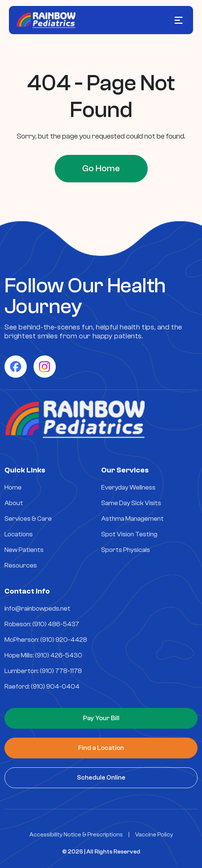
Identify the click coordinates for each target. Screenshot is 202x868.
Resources (21, 565)
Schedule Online (101, 778)
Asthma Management (132, 519)
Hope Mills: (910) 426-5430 (43, 655)
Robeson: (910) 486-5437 (42, 624)
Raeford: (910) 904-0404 (42, 687)
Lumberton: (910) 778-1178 (43, 671)
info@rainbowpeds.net (37, 609)
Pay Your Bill (101, 718)
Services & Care (28, 519)
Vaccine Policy (154, 835)
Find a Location (101, 748)
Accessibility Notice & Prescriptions (76, 835)
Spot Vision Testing (129, 534)
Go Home (101, 168)
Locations (19, 534)
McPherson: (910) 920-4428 (46, 640)
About (14, 503)
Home (13, 487)
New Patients (24, 550)
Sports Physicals (126, 550)
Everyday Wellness (128, 487)
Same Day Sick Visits (131, 503)
